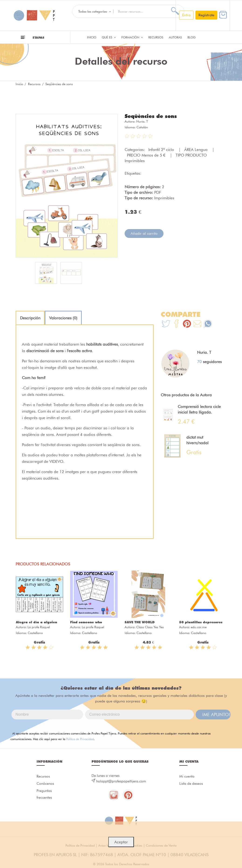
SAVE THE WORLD (140, 622)
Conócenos (45, 784)
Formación (132, 37)
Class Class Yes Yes (150, 627)
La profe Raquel (39, 627)
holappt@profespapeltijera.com (121, 781)
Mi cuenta (187, 776)
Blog (192, 37)
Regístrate (206, 15)
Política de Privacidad (80, 739)
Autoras (175, 37)
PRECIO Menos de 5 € (147, 155)
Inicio (92, 37)
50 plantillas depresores (201, 622)
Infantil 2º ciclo (162, 150)
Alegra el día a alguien (36, 622)
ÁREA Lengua (196, 150)
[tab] (30, 318)
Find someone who (86, 622)
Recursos (156, 37)
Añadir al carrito (144, 233)
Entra (186, 15)
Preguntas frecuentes (44, 795)
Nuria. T (142, 121)
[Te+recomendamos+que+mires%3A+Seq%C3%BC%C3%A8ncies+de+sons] (176, 324)
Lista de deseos (191, 784)
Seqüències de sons (151, 116)
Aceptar (121, 842)
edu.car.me (199, 627)
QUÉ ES (109, 37)
